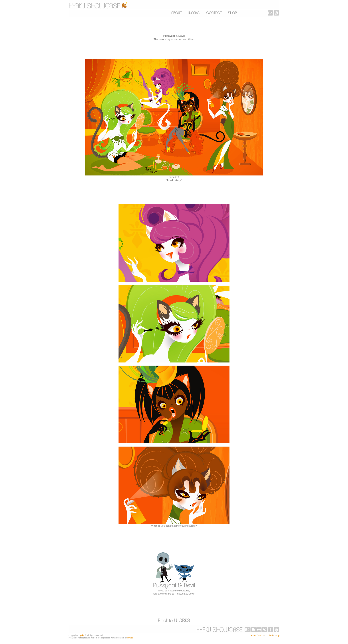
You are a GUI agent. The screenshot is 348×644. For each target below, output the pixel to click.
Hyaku (82, 635)
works (261, 635)
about (253, 635)
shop (277, 635)
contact (269, 635)
